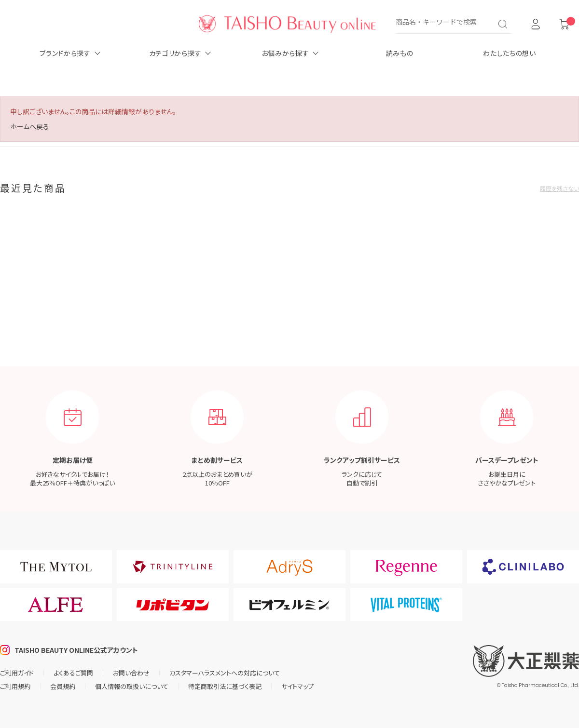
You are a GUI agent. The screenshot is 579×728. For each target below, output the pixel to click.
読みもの (400, 53)
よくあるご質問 (73, 673)
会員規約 (63, 686)
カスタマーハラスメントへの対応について (225, 673)
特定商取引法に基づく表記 (225, 686)
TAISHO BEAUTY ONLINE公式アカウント (76, 650)
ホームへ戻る (30, 126)
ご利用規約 (15, 686)
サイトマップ (297, 686)
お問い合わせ (131, 673)
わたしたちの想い (510, 53)
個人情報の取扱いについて (132, 686)
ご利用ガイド (17, 673)
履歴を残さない (559, 188)
